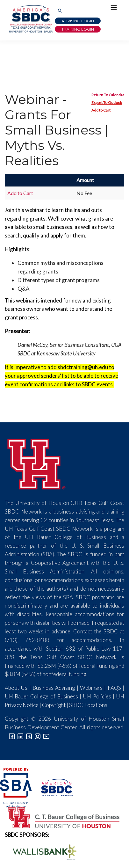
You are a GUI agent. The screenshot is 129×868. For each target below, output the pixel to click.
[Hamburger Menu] (115, 9)
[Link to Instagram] (38, 736)
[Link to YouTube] (46, 736)
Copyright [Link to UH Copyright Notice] (54, 705)
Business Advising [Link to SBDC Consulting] (54, 688)
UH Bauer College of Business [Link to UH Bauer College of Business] (41, 696)
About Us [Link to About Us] (16, 688)
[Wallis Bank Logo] (41, 852)
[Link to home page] (30, 19)
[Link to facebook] (12, 736)
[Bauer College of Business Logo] (60, 817)
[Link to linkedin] (20, 736)
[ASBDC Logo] (53, 787)
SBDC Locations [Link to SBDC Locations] (88, 705)
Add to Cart (101, 110)
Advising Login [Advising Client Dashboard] (78, 21)
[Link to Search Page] (60, 11)
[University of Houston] (37, 463)
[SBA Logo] (16, 787)
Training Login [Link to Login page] (78, 29)
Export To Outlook (107, 102)
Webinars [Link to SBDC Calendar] (91, 688)
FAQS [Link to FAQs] (114, 688)
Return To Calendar (108, 95)
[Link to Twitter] (29, 736)
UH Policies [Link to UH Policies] (97, 696)
